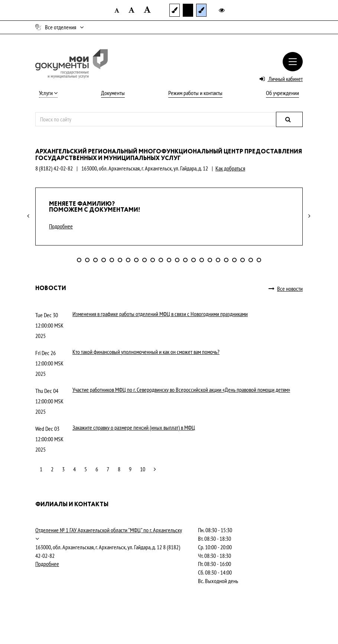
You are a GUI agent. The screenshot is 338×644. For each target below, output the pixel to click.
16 (202, 260)
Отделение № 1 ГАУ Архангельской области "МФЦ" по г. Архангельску (109, 530)
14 (185, 260)
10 (153, 260)
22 (251, 260)
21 (243, 260)
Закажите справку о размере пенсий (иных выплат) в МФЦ (134, 427)
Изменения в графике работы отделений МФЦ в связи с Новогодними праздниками (160, 314)
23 (259, 260)
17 (210, 260)
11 (161, 260)
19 (226, 260)
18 (218, 260)
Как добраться (230, 168)
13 (177, 260)
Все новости (286, 289)
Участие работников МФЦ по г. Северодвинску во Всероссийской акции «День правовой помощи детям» (181, 390)
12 (169, 260)
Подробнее (61, 226)
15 (194, 260)
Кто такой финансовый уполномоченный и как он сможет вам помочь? (146, 352)
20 (234, 260)
